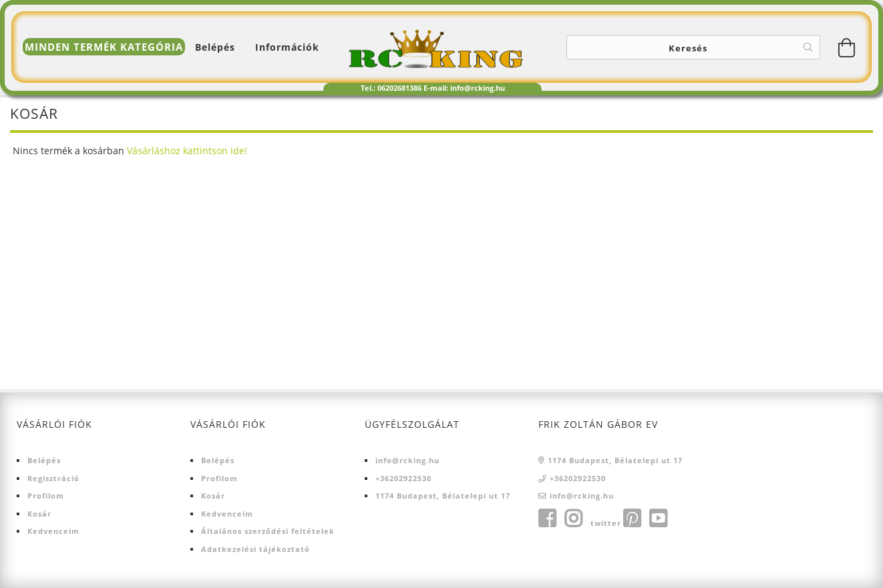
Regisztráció (53, 478)
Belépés (44, 460)
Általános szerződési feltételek (268, 531)
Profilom (46, 496)
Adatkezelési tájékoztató (255, 549)
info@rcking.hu (407, 460)
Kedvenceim (53, 531)
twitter (606, 523)
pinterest (632, 519)
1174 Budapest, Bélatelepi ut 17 (443, 496)
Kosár (39, 514)
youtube (658, 519)
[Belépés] (215, 47)
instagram (573, 519)
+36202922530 (403, 478)
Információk (287, 47)
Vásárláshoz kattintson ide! (187, 151)
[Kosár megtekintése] (847, 47)
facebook (547, 519)
